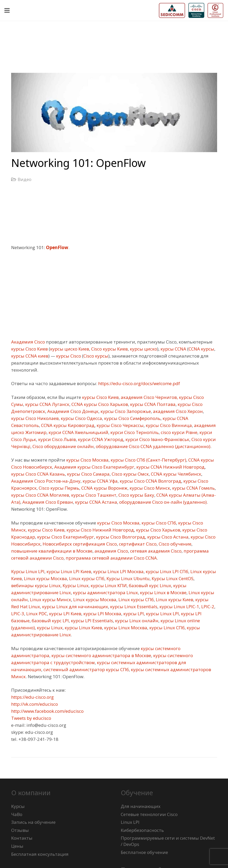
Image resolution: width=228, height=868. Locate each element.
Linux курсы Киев (174, 600)
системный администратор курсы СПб (86, 669)
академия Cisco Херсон (177, 411)
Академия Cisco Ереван (47, 502)
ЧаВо (17, 814)
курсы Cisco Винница (168, 425)
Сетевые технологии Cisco (149, 814)
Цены (17, 846)
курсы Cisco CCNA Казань (38, 474)
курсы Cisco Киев (29, 349)
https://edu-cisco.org (32, 697)
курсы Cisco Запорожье (125, 411)
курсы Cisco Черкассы (120, 425)
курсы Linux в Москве (163, 592)
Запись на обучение (33, 822)
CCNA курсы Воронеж (104, 488)
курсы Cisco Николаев (35, 418)
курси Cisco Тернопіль (134, 432)
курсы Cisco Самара (88, 474)
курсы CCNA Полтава (152, 404)
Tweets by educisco (31, 718)
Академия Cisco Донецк (72, 411)
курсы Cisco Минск (149, 488)
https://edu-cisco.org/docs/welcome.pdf (139, 383)
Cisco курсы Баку (136, 495)
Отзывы (20, 830)
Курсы (18, 806)
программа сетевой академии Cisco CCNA (111, 558)
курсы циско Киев (70, 349)
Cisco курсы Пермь (58, 488)
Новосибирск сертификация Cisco (79, 544)
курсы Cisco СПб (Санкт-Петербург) (148, 460)
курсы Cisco (68, 356)
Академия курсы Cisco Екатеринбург (94, 467)
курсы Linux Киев (83, 628)
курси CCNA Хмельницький (78, 432)
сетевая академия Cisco (155, 551)
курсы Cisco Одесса (81, 418)
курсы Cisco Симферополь (132, 418)
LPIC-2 (207, 607)
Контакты (22, 838)
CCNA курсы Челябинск (176, 474)
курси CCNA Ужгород (100, 439)
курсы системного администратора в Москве (101, 655)
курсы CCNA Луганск (47, 404)
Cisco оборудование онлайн (63, 446)
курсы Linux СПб (166, 628)
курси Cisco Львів (56, 439)
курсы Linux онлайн (136, 621)
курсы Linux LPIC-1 (179, 607)
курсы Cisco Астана (167, 537)
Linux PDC (36, 614)
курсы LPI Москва (102, 614)
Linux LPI (130, 822)
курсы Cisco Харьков (158, 530)
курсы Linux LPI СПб (166, 571)
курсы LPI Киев (65, 614)
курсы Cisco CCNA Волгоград (150, 481)
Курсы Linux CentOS (172, 578)
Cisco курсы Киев (109, 349)
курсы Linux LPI (162, 614)
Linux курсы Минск (50, 600)
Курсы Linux (75, 585)
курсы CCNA (173, 349)
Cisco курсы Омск (130, 474)
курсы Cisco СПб (158, 523)
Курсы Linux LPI (28, 571)
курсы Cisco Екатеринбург (65, 537)
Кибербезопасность (142, 830)
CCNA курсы (201, 349)
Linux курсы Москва (45, 578)
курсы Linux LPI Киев (68, 571)
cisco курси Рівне (179, 432)
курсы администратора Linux (105, 592)
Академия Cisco (28, 342)
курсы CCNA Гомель (193, 488)
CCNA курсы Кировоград (67, 425)
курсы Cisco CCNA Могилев (40, 495)
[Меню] (7, 10)
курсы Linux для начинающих (75, 607)
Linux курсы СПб (86, 578)
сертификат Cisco (137, 544)
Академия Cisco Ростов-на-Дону (46, 481)
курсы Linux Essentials (133, 607)
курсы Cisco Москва (87, 460)
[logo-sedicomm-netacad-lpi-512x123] (191, 10)
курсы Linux (49, 628)
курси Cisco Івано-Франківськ (157, 439)
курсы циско (143, 349)
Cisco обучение (175, 544)
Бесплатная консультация (40, 854)
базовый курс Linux (149, 585)
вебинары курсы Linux (36, 585)
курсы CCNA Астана (96, 502)
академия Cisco (111, 551)
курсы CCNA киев (30, 356)
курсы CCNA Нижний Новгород (170, 467)
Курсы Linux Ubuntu (128, 578)
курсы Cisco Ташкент (93, 495)
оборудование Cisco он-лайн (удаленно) (162, 502)
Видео (25, 179)
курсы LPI (133, 614)
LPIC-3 (18, 614)
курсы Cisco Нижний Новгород (100, 530)
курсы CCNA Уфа (100, 481)
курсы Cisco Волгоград (120, 537)
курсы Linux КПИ (108, 585)
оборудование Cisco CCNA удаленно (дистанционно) (153, 446)
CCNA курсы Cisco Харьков (99, 404)
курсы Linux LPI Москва (118, 571)
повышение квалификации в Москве (52, 551)
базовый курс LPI (50, 621)
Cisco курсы (96, 356)
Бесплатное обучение (144, 852)
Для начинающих (141, 806)
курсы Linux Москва (125, 628)
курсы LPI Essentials (91, 621)
